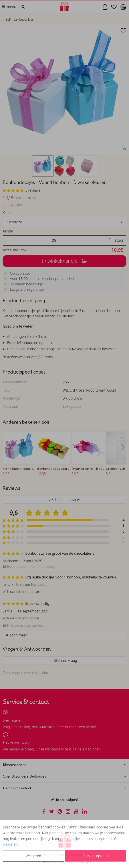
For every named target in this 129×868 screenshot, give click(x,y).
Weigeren (33, 856)
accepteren (103, 839)
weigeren (10, 844)
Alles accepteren (95, 856)
